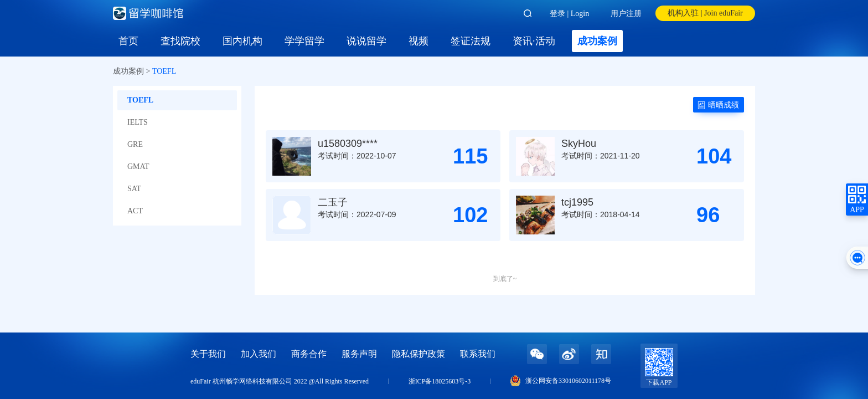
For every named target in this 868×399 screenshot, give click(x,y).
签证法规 (471, 41)
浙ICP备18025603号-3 (440, 381)
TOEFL (140, 100)
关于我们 (208, 354)
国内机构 (242, 41)
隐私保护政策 (418, 354)
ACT (135, 211)
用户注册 (626, 14)
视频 (418, 41)
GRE (135, 144)
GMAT (138, 167)
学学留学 (304, 41)
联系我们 (478, 354)
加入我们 (259, 354)
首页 (128, 41)
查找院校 (180, 41)
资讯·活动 (534, 41)
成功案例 (597, 41)
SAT (134, 189)
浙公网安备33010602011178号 (568, 381)
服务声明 (359, 354)
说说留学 (366, 41)
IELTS (138, 122)
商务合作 (309, 354)
